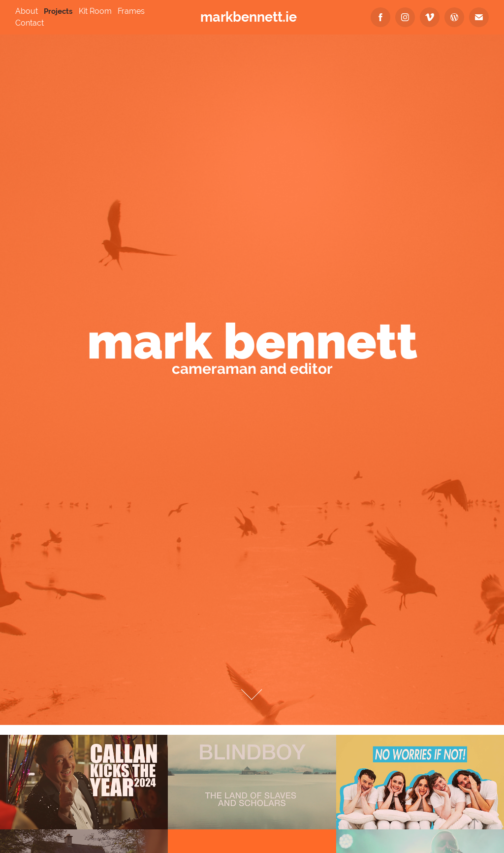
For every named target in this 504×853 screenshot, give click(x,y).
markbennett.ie (249, 17)
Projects (58, 11)
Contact (30, 23)
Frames (131, 11)
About (27, 11)
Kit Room (95, 11)
